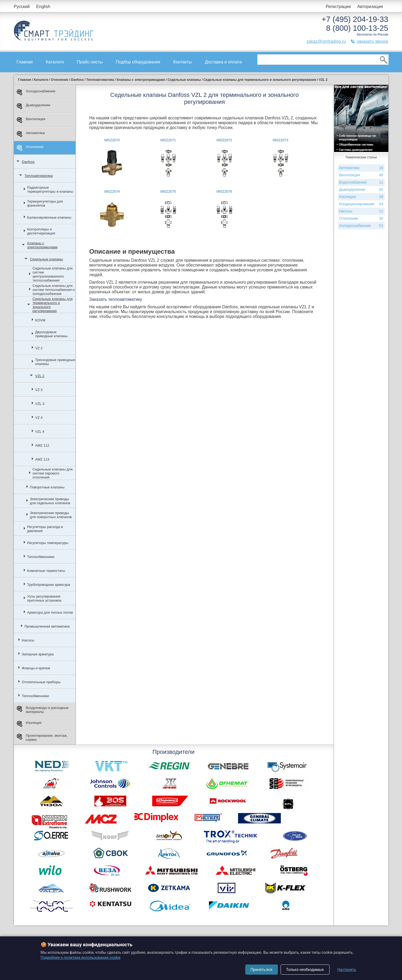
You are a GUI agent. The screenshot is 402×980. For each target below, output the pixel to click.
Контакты (183, 62)
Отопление (30, 148)
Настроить (347, 970)
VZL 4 (40, 432)
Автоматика (31, 134)
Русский (22, 7)
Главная (25, 62)
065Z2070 (112, 140)
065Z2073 (280, 140)
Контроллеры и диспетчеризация (41, 231)
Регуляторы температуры (48, 543)
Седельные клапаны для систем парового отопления (53, 473)
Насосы (28, 640)
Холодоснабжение (36, 92)
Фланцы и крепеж (36, 668)
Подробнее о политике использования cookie (81, 958)
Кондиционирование (361, 204)
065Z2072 (224, 140)
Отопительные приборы (41, 682)
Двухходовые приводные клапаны (52, 334)
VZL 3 (40, 404)
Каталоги (55, 62)
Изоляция (29, 724)
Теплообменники (41, 557)
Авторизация (370, 7)
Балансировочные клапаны (49, 217)
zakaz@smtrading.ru (326, 41)
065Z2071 (168, 140)
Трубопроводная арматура (49, 585)
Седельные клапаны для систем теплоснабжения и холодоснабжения (54, 290)
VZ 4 (39, 418)
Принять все (262, 970)
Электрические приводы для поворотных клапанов (51, 515)
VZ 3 (39, 390)
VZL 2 (40, 376)
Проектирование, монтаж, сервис (42, 738)
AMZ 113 (42, 459)
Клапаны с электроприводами (43, 245)
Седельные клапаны (47, 259)
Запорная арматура (38, 654)
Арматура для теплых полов (50, 612)
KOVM (40, 320)
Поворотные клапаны (47, 487)
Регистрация (338, 7)
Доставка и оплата (223, 62)
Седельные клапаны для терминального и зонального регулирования (53, 305)
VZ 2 (39, 348)
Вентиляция (31, 120)
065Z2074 (112, 191)
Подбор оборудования (138, 62)
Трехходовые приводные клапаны (55, 362)
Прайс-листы (90, 62)
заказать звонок (373, 41)
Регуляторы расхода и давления (45, 529)
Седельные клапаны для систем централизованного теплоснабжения (53, 274)
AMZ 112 (42, 445)
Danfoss (28, 162)
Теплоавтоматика (39, 176)
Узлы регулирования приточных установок (44, 598)
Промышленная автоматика (47, 626)
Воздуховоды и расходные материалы (43, 710)
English (43, 7)
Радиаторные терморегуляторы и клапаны (50, 189)
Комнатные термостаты (46, 571)
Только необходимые (305, 970)
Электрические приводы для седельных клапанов (50, 501)
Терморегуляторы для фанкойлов (45, 203)
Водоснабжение (361, 182)
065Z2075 (168, 191)
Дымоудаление (34, 106)
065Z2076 (224, 191)
